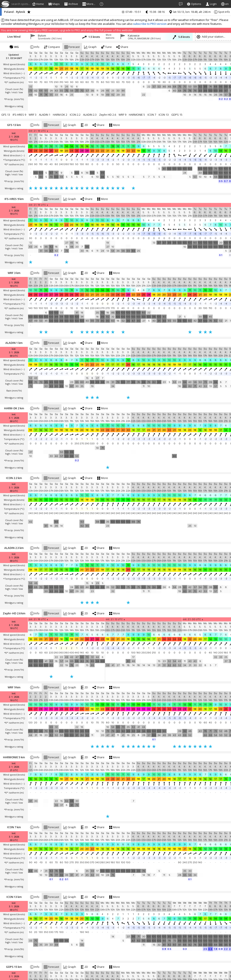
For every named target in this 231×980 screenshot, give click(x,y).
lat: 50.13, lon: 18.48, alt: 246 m (190, 12)
